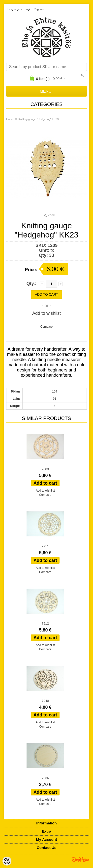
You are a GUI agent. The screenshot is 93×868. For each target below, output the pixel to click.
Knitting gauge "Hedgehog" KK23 (38, 119)
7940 (45, 701)
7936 (45, 778)
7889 (45, 469)
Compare (46, 327)
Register (39, 9)
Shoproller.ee (81, 859)
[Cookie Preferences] (7, 861)
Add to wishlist (46, 313)
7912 (45, 623)
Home (10, 119)
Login (28, 9)
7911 (45, 546)
